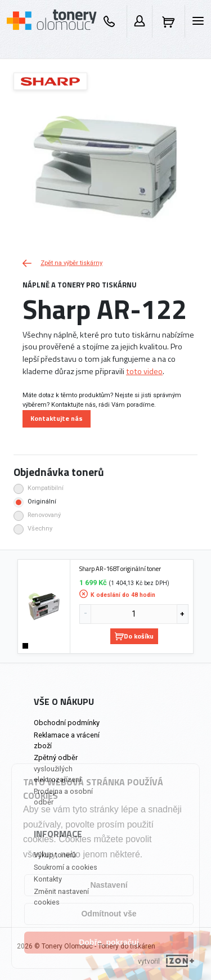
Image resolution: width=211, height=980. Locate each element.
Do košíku (134, 636)
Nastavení (109, 885)
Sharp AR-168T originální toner (120, 569)
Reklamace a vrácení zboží (67, 740)
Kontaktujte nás (57, 418)
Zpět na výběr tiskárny (62, 263)
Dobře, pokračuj (109, 942)
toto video (144, 371)
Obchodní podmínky (67, 723)
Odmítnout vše (109, 914)
